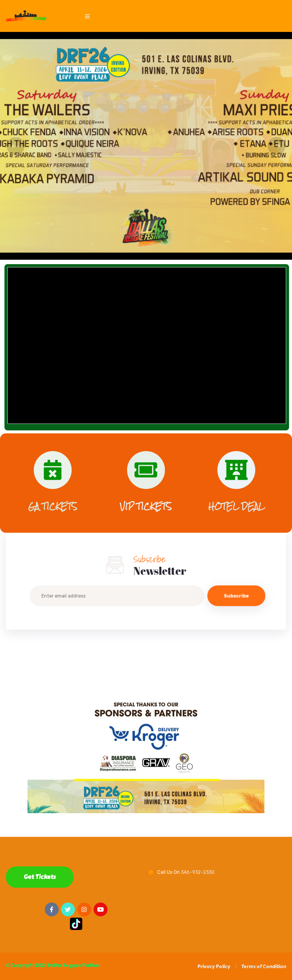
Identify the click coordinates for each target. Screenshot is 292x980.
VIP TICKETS (146, 506)
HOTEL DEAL (236, 506)
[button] (214, 967)
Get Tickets (40, 877)
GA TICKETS (53, 506)
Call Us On (186, 872)
